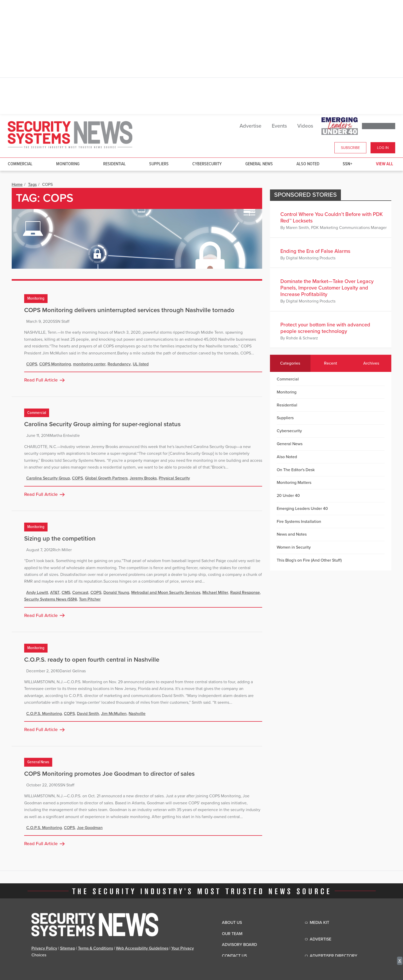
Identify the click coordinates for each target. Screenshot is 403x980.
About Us (232, 923)
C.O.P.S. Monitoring (44, 714)
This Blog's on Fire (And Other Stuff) (309, 560)
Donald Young (116, 593)
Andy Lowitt (37, 593)
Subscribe (350, 148)
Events (279, 126)
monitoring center (89, 364)
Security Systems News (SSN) (51, 599)
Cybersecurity (207, 164)
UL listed (141, 364)
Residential (114, 164)
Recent (331, 363)
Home (17, 185)
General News (259, 164)
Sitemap (68, 948)
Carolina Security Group (48, 478)
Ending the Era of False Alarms (315, 251)
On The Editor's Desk (296, 470)
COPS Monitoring (55, 364)
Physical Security (174, 478)
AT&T (55, 593)
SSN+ (348, 164)
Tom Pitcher (90, 599)
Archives (371, 363)
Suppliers (159, 164)
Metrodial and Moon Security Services (166, 593)
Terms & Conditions (95, 948)
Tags (32, 185)
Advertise (250, 126)
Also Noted (308, 164)
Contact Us (234, 956)
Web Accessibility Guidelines (142, 948)
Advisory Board (239, 945)
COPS (32, 364)
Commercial (20, 164)
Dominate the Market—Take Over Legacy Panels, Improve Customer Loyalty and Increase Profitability (327, 288)
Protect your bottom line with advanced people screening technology (325, 328)
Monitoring (68, 164)
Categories (290, 363)
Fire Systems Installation (299, 522)
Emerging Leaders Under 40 (302, 509)
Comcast (80, 593)
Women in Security (294, 547)
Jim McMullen (114, 714)
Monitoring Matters (294, 483)
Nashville (137, 714)
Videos (305, 126)
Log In (383, 148)
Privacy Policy (44, 948)
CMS (66, 593)
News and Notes (292, 534)
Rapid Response (245, 593)
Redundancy (119, 364)
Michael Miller (215, 593)
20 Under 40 (288, 496)
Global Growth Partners (106, 478)
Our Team (232, 934)
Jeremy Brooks (143, 478)
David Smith (88, 714)
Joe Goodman (90, 828)
